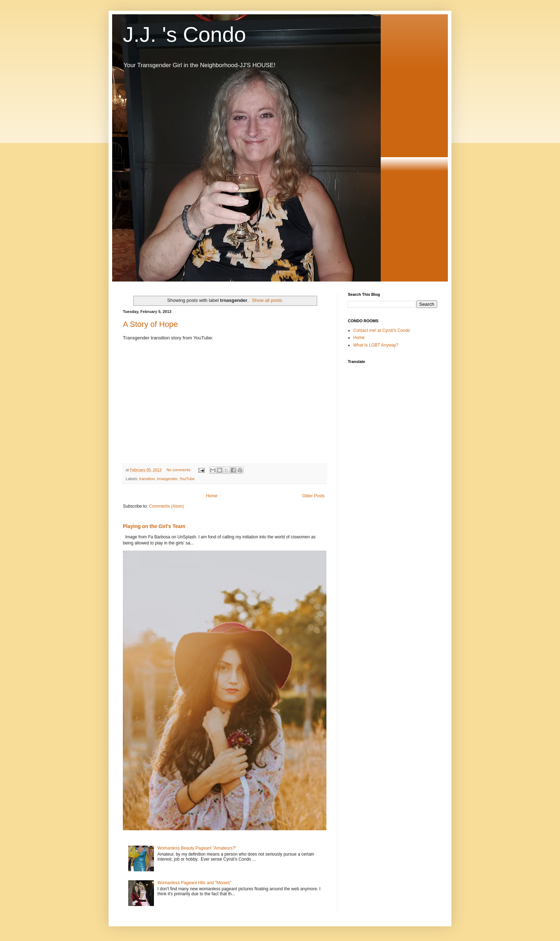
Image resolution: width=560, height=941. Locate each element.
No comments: (179, 470)
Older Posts (313, 496)
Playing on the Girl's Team (154, 526)
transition (147, 479)
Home (212, 496)
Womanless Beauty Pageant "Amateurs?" (197, 848)
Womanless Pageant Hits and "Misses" (194, 883)
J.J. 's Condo (184, 34)
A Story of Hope (150, 324)
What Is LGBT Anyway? (376, 345)
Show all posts (267, 300)
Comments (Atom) (166, 506)
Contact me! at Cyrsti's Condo (382, 330)
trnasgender (167, 479)
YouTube (187, 479)
